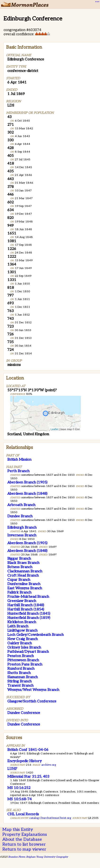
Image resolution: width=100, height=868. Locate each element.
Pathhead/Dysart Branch (28, 652)
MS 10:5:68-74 (19, 799)
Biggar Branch (19, 559)
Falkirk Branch (19, 592)
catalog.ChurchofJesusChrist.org (50, 818)
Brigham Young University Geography (47, 857)
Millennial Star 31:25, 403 (28, 777)
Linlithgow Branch (22, 630)
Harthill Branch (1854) (26, 609)
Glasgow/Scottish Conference (32, 701)
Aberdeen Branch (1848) (27, 494)
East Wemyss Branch (25, 588)
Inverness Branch (22, 535)
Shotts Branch (19, 673)
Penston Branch (21, 656)
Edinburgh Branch (22, 527)
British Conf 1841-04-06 (28, 750)
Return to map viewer (24, 849)
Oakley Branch (20, 643)
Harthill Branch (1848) (26, 605)
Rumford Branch (21, 669)
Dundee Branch (20, 516)
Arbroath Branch (21, 505)
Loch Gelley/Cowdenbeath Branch (35, 635)
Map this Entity (18, 830)
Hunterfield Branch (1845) (29, 614)
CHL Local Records (23, 814)
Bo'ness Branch (20, 567)
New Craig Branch (23, 639)
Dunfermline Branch (24, 584)
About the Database (22, 839)
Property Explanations (25, 834)
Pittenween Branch (23, 660)
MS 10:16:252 (19, 788)
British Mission (19, 460)
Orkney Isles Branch (24, 647)
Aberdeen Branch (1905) (27, 482)
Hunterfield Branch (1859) (29, 618)
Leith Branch (18, 626)
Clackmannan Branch (25, 571)
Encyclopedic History (25, 761)
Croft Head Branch (23, 575)
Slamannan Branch (23, 677)
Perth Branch (18, 471)
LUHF (12, 769)
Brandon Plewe (17, 857)
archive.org (49, 765)
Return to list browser (24, 844)
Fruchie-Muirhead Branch (28, 597)
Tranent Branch (20, 686)
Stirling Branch (19, 681)
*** (97, 3)
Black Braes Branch (23, 563)
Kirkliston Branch (22, 622)
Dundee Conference (24, 713)
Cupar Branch (19, 580)
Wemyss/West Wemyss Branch (33, 690)
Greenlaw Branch (22, 601)
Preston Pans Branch (25, 664)
